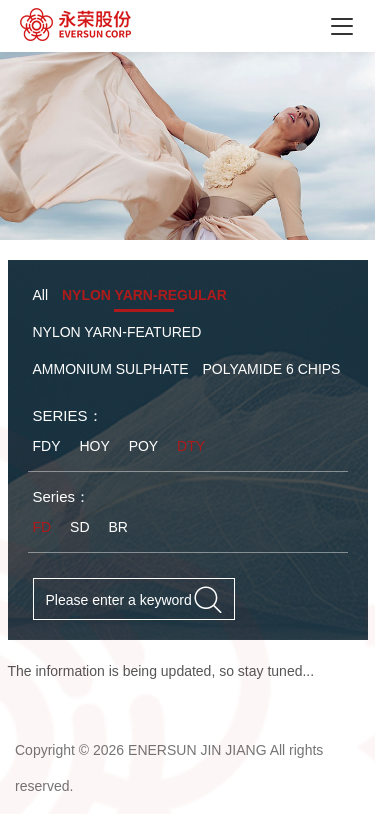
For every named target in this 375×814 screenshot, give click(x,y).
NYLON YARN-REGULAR (144, 295)
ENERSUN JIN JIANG (197, 750)
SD (79, 527)
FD (42, 527)
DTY (191, 446)
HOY (94, 446)
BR (117, 527)
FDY (47, 446)
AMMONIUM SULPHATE (111, 369)
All (41, 295)
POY (144, 446)
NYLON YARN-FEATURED (117, 332)
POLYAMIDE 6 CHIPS (271, 369)
